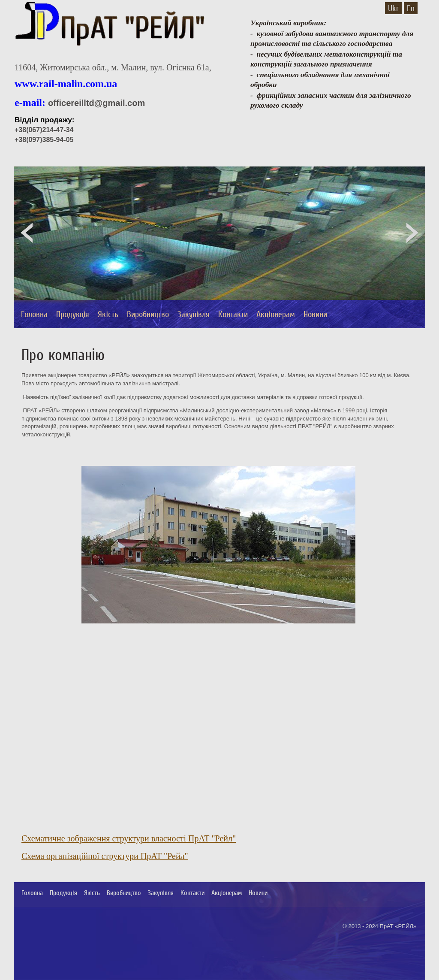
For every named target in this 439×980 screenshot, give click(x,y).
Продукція (73, 314)
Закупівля (194, 314)
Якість (108, 314)
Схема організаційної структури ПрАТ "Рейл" (105, 856)
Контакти (233, 314)
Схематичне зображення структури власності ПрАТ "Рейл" (129, 838)
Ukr (393, 8)
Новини (315, 314)
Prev (27, 234)
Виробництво (148, 314)
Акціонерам (275, 314)
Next (412, 234)
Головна (34, 314)
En (411, 8)
